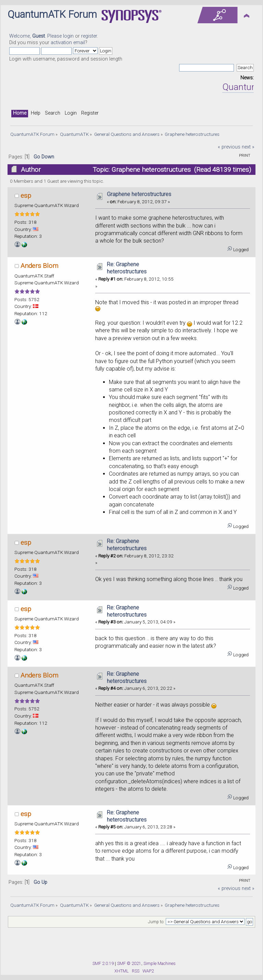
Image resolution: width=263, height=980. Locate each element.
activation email (68, 43)
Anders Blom (39, 266)
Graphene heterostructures (139, 194)
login (68, 36)
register (89, 36)
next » (248, 147)
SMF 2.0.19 (103, 963)
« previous (229, 147)
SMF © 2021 (129, 963)
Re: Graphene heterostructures (127, 268)
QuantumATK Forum (52, 14)
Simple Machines (160, 963)
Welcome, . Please (36, 36)
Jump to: (156, 922)
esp (26, 196)
